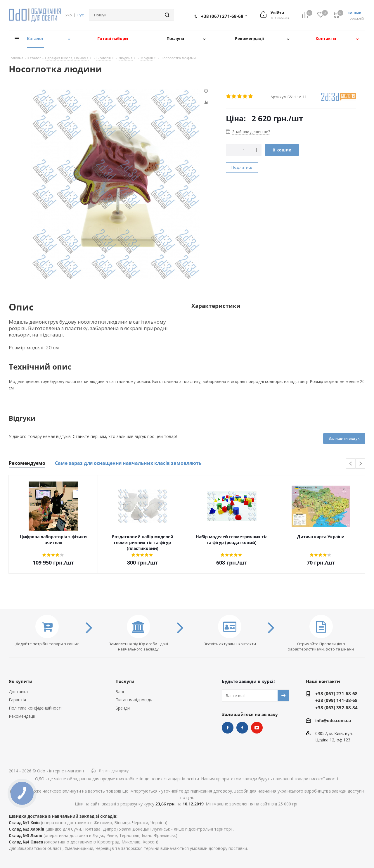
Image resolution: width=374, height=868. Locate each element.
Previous (351, 464)
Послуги (125, 681)
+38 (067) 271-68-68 (222, 16)
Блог (120, 692)
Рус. (81, 15)
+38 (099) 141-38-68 (336, 700)
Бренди (123, 708)
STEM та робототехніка (228, 728)
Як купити (21, 681)
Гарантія (17, 700)
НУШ (242, 728)
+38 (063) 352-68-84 (336, 707)
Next (360, 464)
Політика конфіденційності (35, 708)
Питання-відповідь (134, 700)
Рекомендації (22, 716)
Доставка (18, 692)
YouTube (257, 728)
